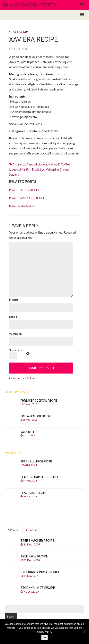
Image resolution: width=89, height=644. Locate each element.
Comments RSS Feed (23, 378)
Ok (44, 637)
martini (25, 169)
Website (15, 334)
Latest (31, 530)
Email (14, 317)
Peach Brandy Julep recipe (27, 198)
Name (14, 299)
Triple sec (38, 169)
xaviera (14, 174)
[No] (84, 632)
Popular (14, 530)
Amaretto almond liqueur (30, 164)
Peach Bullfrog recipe (24, 190)
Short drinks (19, 32)
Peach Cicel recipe (22, 206)
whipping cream (57, 169)
